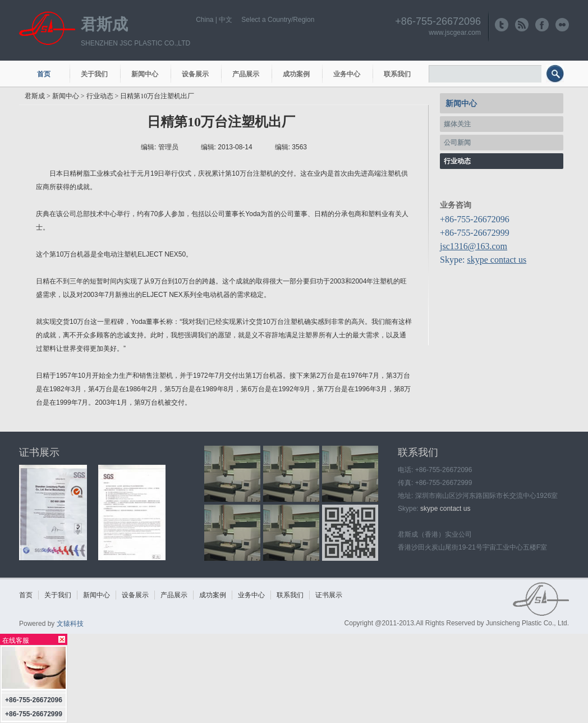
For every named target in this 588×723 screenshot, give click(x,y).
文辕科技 (70, 624)
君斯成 (104, 24)
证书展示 (39, 452)
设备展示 (195, 74)
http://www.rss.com (522, 25)
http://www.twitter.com (502, 25)
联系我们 (397, 74)
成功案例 (296, 74)
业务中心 (347, 74)
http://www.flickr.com (562, 25)
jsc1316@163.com (474, 246)
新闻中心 (145, 74)
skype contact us (497, 260)
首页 (44, 74)
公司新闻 (457, 143)
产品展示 (246, 74)
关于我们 (94, 74)
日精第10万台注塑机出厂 (157, 96)
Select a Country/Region (278, 20)
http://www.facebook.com (542, 25)
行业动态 (100, 96)
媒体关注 (457, 124)
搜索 (557, 76)
